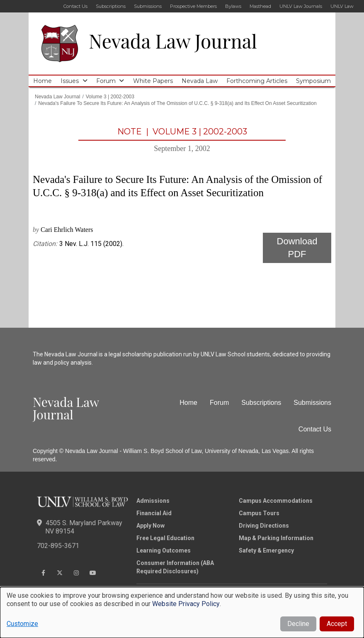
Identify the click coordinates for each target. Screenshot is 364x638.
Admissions (153, 501)
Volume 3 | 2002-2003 (110, 97)
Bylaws (233, 6)
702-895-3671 (58, 546)
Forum (106, 81)
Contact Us (75, 6)
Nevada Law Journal (173, 41)
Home (42, 81)
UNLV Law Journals (301, 6)
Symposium (313, 81)
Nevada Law (200, 81)
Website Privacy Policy (186, 604)
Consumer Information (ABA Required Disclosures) (175, 567)
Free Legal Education (165, 538)
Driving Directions (264, 526)
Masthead (260, 6)
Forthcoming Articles (257, 81)
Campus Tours (259, 513)
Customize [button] (22, 624)
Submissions (148, 6)
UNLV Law (342, 6)
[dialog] (182, 612)
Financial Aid (154, 513)
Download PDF (297, 248)
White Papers (153, 81)
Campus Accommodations (276, 501)
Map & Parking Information (276, 538)
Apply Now (150, 526)
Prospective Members (193, 6)
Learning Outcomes (164, 550)
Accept (337, 624)
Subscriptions (111, 6)
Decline (298, 624)
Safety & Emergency (266, 550)
